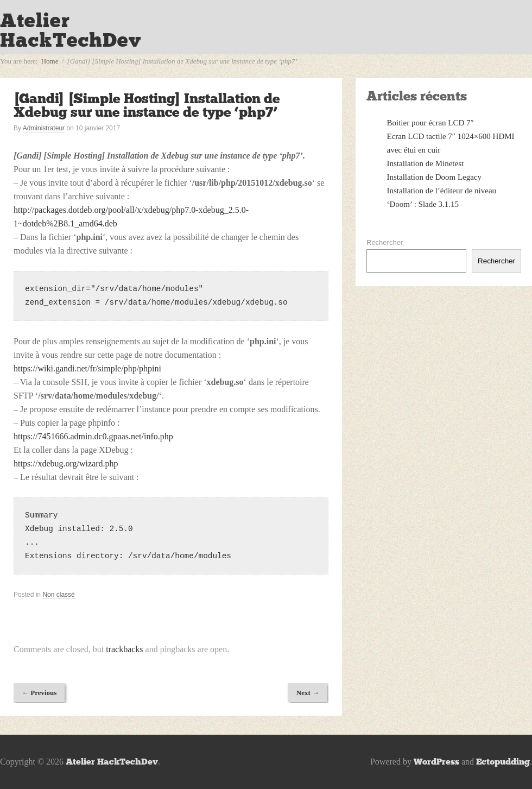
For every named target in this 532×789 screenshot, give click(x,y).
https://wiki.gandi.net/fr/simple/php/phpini (87, 368)
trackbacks (124, 649)
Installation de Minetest (426, 163)
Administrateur (44, 128)
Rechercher (385, 242)
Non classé (58, 595)
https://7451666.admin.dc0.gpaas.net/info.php (93, 436)
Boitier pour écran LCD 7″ (430, 123)
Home (50, 61)
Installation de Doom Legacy (435, 177)
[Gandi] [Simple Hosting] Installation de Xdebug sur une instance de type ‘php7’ (147, 105)
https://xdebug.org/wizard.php (66, 463)
